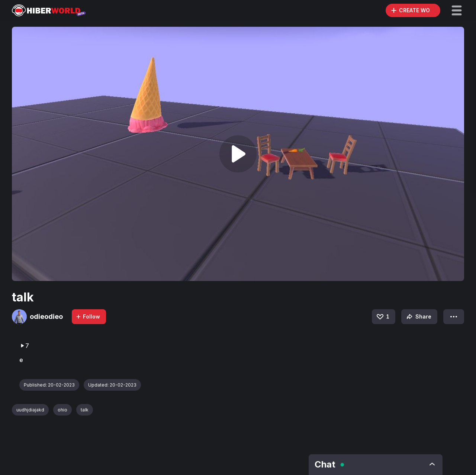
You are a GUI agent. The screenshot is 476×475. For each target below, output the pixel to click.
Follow (88, 316)
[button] (457, 10)
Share (418, 317)
